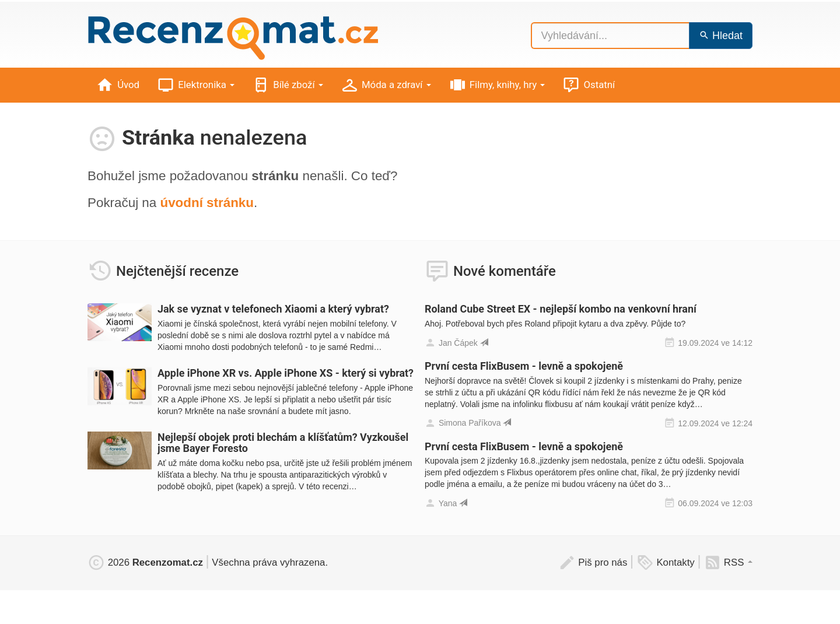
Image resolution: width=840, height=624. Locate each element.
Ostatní (589, 85)
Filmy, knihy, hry (497, 85)
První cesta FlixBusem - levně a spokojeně (524, 366)
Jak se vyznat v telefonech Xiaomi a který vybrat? (273, 309)
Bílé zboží (288, 85)
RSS (728, 562)
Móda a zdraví (386, 85)
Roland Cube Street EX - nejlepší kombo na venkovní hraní (561, 309)
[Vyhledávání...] (610, 36)
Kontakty (666, 562)
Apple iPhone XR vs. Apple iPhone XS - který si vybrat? (286, 373)
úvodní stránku (207, 203)
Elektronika (196, 85)
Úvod (118, 85)
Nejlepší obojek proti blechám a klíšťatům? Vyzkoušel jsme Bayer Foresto (283, 443)
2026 (145, 562)
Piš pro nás (593, 562)
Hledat (721, 36)
